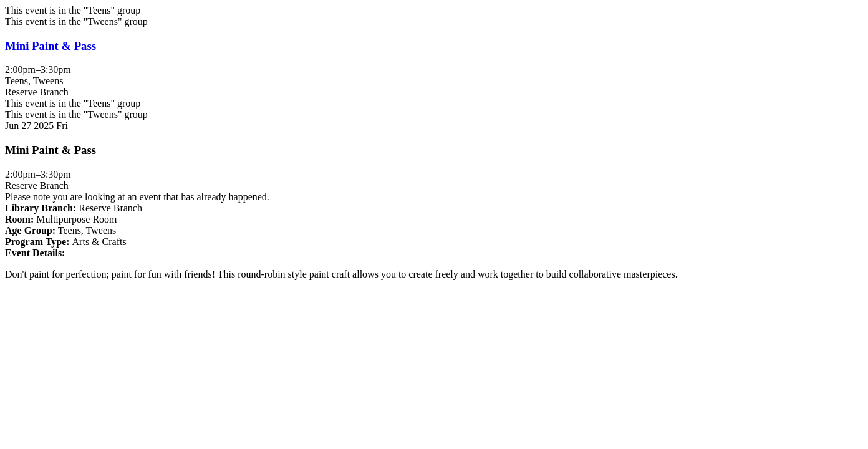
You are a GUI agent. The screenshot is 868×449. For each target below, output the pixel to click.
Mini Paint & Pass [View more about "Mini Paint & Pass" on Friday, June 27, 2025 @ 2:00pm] (51, 46)
